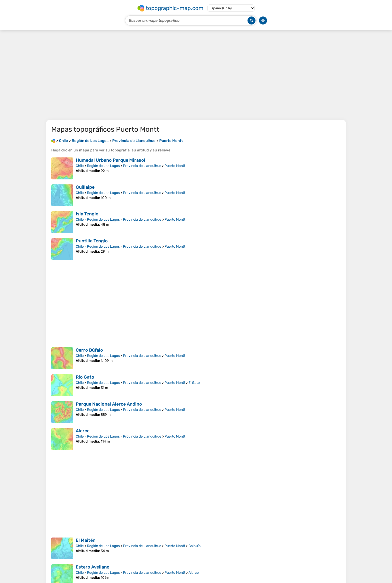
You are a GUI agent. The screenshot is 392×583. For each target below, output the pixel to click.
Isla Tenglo (87, 214)
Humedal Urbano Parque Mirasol (110, 160)
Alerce (83, 431)
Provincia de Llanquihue (142, 166)
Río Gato (85, 377)
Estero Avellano (93, 567)
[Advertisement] (196, 75)
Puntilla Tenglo (92, 241)
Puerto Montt (175, 166)
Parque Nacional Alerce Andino (109, 404)
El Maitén (86, 540)
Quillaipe (85, 187)
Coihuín (194, 546)
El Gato (194, 383)
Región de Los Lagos (103, 166)
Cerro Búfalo (89, 350)
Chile (80, 166)
